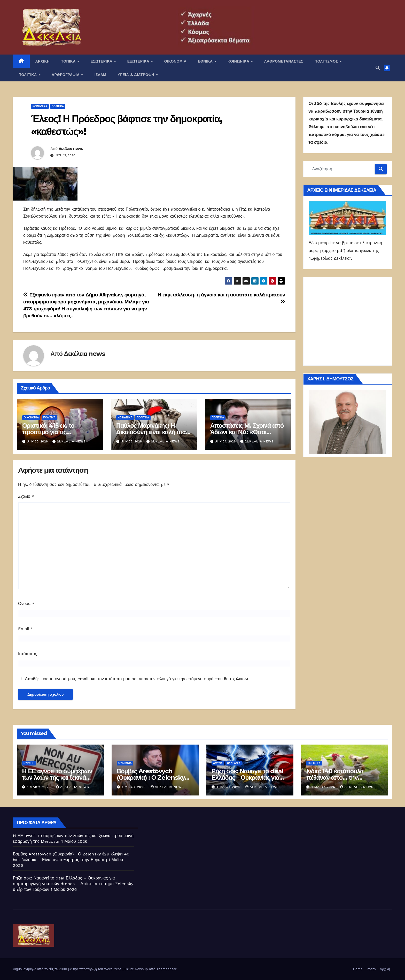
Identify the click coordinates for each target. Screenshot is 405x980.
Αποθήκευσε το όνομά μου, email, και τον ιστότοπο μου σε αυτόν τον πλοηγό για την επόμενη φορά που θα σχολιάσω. (137, 679)
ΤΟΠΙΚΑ (69, 61)
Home (358, 969)
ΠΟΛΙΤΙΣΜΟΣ (327, 61)
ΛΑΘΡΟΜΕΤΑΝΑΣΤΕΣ (284, 61)
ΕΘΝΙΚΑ (206, 61)
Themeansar (166, 969)
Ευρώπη (29, 763)
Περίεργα (314, 763)
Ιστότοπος (28, 654)
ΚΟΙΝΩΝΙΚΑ (239, 61)
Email (26, 629)
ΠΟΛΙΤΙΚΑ (28, 75)
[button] (378, 68)
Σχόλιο (26, 496)
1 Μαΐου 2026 (40, 787)
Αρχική (385, 969)
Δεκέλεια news (71, 149)
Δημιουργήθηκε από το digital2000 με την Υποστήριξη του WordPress (68, 969)
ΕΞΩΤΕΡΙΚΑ (139, 61)
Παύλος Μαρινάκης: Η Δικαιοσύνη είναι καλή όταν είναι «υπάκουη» (153, 432)
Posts (371, 969)
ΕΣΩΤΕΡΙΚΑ (102, 61)
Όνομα (26, 604)
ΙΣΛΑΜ (100, 75)
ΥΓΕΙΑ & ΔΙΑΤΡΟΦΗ (137, 75)
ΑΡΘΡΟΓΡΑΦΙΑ (66, 75)
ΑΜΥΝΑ (218, 763)
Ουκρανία (125, 763)
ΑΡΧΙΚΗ (43, 61)
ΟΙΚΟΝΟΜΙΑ (175, 61)
